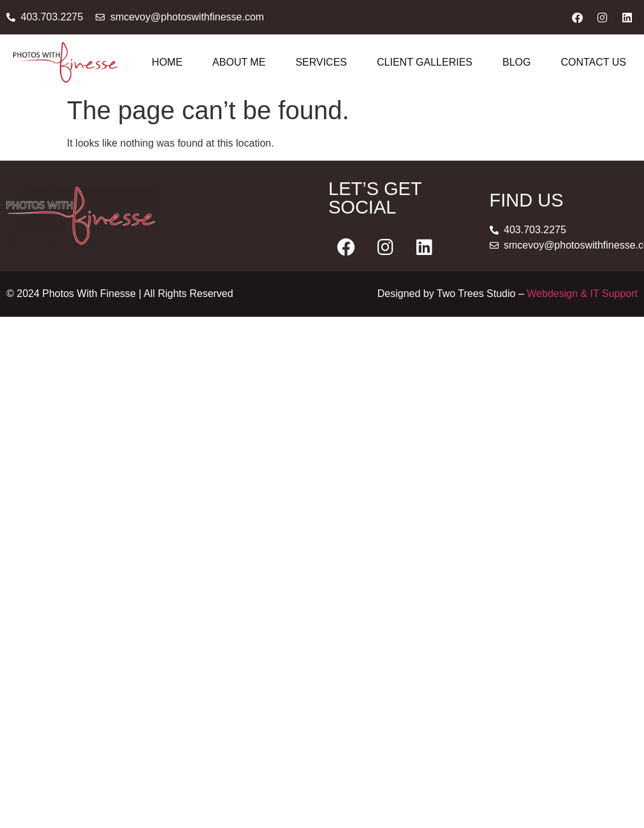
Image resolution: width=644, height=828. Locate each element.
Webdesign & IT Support (582, 294)
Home (167, 62)
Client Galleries (425, 62)
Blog (516, 62)
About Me (239, 62)
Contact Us (593, 62)
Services (321, 62)
